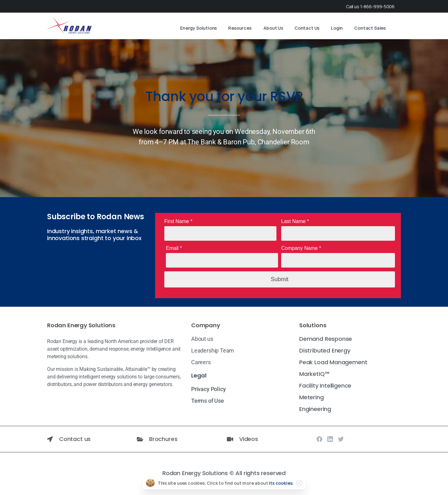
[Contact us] (50, 439)
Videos (249, 439)
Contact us (75, 439)
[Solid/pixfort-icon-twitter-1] (341, 439)
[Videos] (230, 439)
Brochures (163, 439)
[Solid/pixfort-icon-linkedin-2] (330, 439)
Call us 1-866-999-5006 (370, 6)
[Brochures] (140, 439)
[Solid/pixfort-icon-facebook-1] (319, 439)
